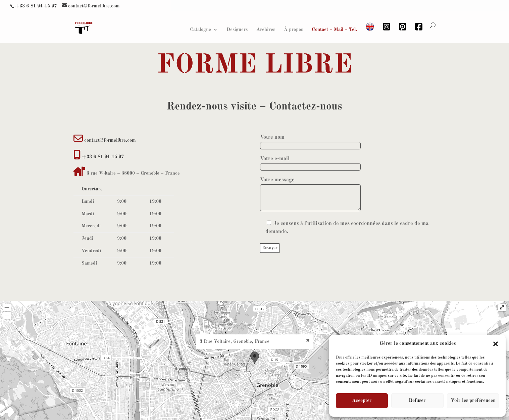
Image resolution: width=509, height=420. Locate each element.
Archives (266, 29)
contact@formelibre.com (110, 140)
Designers (237, 29)
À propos (293, 29)
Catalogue (200, 29)
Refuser (417, 401)
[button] (496, 344)
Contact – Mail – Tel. (334, 29)
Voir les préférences (473, 401)
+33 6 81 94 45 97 (36, 5)
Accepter (362, 401)
